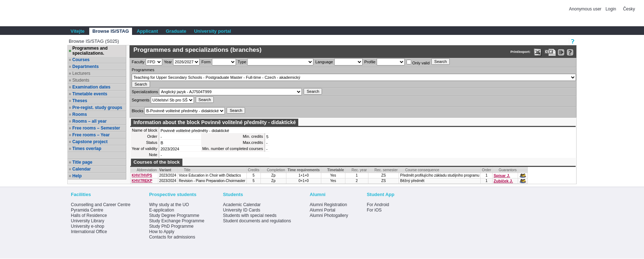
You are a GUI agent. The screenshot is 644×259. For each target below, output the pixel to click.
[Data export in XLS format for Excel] (538, 52)
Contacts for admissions (172, 237)
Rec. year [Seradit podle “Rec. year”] (359, 170)
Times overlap (87, 149)
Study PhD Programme (171, 226)
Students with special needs (250, 215)
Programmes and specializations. (90, 51)
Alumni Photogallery (329, 215)
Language (324, 62)
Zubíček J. (503, 181)
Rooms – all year (89, 121)
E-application (161, 210)
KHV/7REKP (142, 181)
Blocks (137, 111)
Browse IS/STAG (111, 31)
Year (168, 62)
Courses (81, 60)
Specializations (145, 92)
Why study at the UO (169, 205)
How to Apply (162, 232)
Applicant (147, 31)
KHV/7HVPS (142, 175)
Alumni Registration (328, 205)
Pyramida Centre (87, 210)
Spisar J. (502, 176)
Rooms (80, 114)
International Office (89, 232)
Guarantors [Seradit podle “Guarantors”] (508, 170)
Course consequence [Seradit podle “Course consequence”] (422, 170)
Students (81, 80)
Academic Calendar (242, 205)
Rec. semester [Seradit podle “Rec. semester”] (386, 170)
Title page (82, 162)
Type (242, 62)
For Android (378, 205)
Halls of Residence (89, 215)
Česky (629, 9)
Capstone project (90, 142)
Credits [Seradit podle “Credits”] (254, 170)
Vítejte (78, 31)
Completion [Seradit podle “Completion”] (276, 170)
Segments (141, 100)
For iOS (374, 210)
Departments (85, 67)
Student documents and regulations (257, 221)
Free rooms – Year (91, 135)
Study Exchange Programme (176, 221)
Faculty (138, 62)
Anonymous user (586, 9)
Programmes (143, 70)
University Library (88, 221)
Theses (80, 101)
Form (206, 62)
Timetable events (90, 94)
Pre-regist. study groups (97, 108)
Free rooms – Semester (96, 128)
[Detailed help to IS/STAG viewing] (570, 52)
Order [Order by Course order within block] (486, 170)
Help (77, 176)
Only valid (418, 62)
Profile (370, 62)
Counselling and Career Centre (101, 205)
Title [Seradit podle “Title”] (187, 170)
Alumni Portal (323, 210)
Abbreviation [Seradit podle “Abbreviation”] (147, 170)
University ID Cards (242, 210)
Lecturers (81, 73)
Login (611, 9)
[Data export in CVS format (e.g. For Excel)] (550, 52)
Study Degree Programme (174, 215)
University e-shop (88, 226)
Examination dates (91, 87)
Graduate (176, 31)
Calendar (81, 169)
